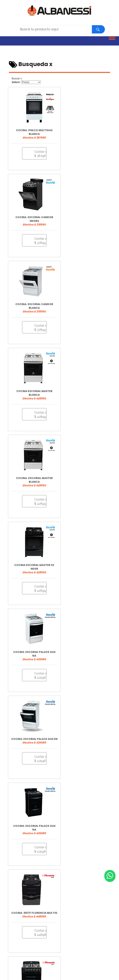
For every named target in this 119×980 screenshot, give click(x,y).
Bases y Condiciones (18, 914)
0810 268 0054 (17, 883)
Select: (16, 82)
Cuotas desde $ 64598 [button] (38, 672)
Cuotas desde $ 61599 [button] (91, 585)
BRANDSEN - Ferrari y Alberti (78, 929)
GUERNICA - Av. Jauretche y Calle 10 (28, 937)
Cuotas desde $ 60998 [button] (38, 585)
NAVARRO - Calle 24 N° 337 (72, 941)
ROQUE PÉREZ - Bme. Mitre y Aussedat (30, 945)
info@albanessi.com (21, 889)
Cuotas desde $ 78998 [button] (91, 759)
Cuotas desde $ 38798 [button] (38, 150)
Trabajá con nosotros (22, 895)
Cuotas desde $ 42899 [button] (91, 237)
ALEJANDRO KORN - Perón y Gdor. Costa (31, 929)
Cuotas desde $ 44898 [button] (91, 498)
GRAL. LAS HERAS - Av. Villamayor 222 (64, 933)
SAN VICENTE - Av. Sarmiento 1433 (79, 945)
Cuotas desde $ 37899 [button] (91, 150)
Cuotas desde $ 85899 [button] (38, 759)
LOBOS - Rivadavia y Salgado (73, 937)
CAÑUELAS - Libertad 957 (22, 933)
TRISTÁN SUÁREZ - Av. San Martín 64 (29, 949)
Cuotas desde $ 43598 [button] (38, 411)
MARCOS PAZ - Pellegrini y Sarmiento (29, 941)
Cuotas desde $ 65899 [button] (91, 672)
